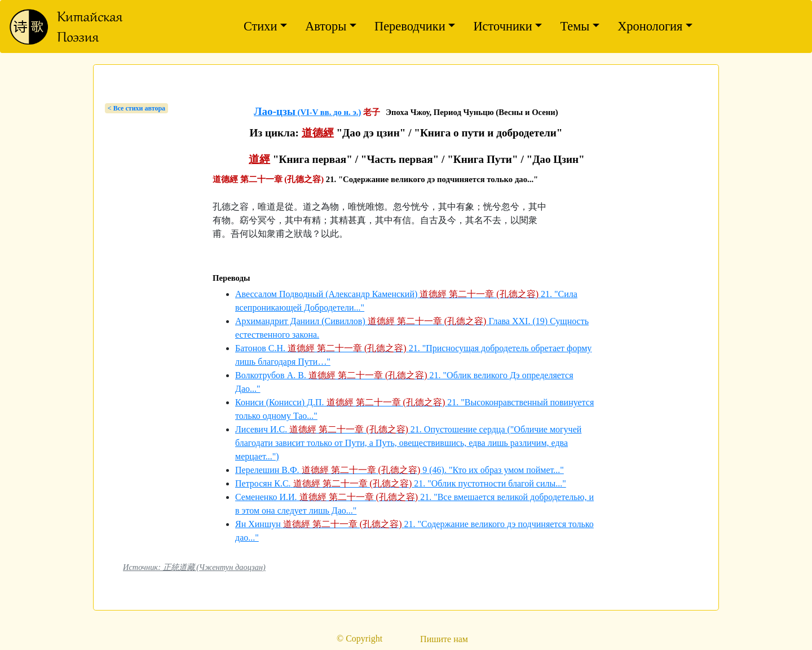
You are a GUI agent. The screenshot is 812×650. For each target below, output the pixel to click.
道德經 (318, 133)
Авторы (326, 26)
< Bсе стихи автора (136, 108)
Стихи (261, 26)
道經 (259, 159)
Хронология (650, 26)
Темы (575, 26)
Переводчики (410, 26)
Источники (502, 26)
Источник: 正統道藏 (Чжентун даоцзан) (194, 567)
